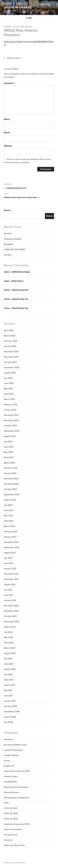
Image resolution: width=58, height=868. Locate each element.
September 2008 (12, 712)
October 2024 (10, 426)
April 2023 (9, 521)
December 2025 (11, 352)
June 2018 (9, 680)
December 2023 (11, 479)
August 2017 (10, 685)
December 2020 (11, 606)
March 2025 (10, 399)
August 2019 (10, 653)
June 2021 (8, 595)
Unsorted (8, 840)
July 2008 (8, 722)
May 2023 (9, 516)
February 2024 (11, 468)
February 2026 (11, 341)
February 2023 (11, 532)
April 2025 (9, 394)
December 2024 (11, 415)
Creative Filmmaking (13, 750)
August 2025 (10, 373)
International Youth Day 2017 (17, 771)
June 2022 (9, 563)
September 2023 (12, 494)
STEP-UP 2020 (11, 819)
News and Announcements (16, 787)
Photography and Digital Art (17, 798)
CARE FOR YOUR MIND (15, 249)
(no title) (8, 255)
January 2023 (10, 537)
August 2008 (10, 717)
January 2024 (10, 473)
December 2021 (11, 574)
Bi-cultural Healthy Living (15, 745)
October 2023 (10, 489)
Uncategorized (11, 835)
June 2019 (9, 664)
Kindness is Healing (13, 239)
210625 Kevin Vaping (21, 272)
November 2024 (11, 420)
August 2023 (10, 500)
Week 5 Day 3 (17, 281)
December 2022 (11, 542)
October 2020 (10, 616)
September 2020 (12, 622)
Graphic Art (9, 766)
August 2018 (10, 669)
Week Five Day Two (20, 299)
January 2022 (10, 569)
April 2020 (9, 643)
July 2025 (8, 378)
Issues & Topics (14, 58)
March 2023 (10, 526)
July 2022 (8, 558)
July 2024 (8, 442)
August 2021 (10, 584)
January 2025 (10, 410)
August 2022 (10, 553)
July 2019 (8, 659)
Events (7, 761)
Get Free (8, 234)
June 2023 (9, 510)
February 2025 (11, 404)
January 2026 (10, 346)
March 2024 (10, 463)
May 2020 (9, 637)
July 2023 (8, 505)
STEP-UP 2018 (11, 813)
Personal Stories (11, 792)
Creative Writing (11, 755)
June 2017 (8, 696)
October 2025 (10, 362)
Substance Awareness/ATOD (17, 824)
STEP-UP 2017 (11, 808)
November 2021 (11, 579)
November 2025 (11, 357)
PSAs (6, 803)
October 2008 (10, 706)
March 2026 (10, 336)
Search (7, 210)
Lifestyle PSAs (10, 782)
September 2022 (12, 547)
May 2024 (9, 452)
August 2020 (10, 627)
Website (8, 146)
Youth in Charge (18, 8)
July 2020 (8, 632)
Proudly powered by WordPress (14, 863)
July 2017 (8, 690)
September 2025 (12, 367)
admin (6, 272)
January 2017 (10, 701)
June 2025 (9, 383)
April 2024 (9, 457)
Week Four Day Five (20, 290)
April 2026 (9, 330)
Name (7, 119)
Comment (9, 83)
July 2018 (8, 675)
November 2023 (11, 484)
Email (7, 133)
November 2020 (11, 611)
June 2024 (9, 447)
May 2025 (9, 389)
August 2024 (10, 436)
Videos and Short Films (14, 845)
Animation (9, 739)
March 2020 (10, 648)
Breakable (8, 244)
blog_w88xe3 (27, 27)
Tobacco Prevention (13, 829)
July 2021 (8, 590)
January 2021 (10, 600)
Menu (29, 18)
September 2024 (12, 431)
